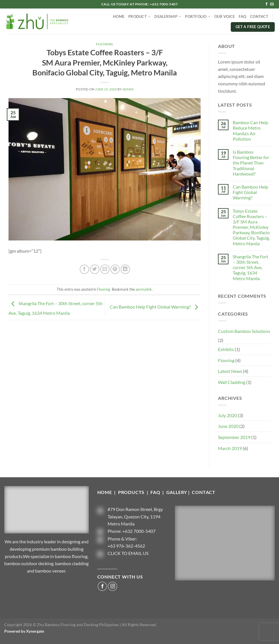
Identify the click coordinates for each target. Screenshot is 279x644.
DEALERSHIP (168, 17)
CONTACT (259, 16)
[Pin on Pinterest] (115, 269)
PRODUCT (139, 17)
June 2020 (228, 426)
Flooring (104, 44)
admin (128, 89)
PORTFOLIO (198, 17)
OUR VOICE (225, 16)
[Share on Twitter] (95, 269)
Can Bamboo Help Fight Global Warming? (155, 307)
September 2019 (234, 437)
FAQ (242, 16)
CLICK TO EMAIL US (128, 553)
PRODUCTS (132, 492)
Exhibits (226, 349)
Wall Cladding (232, 382)
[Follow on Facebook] (267, 4)
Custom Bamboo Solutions (244, 331)
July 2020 (227, 415)
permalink (144, 289)
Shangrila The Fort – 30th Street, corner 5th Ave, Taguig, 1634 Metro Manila (250, 267)
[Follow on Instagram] (113, 586)
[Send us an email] (272, 4)
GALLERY (177, 492)
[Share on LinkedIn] (125, 269)
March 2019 (230, 448)
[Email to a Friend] (105, 269)
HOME (119, 16)
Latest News (230, 371)
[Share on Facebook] (84, 269)
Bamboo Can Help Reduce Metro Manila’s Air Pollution (250, 131)
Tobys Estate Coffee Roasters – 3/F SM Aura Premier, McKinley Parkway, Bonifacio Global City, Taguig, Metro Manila (251, 227)
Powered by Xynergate (24, 631)
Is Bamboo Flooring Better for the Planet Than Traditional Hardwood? (251, 163)
